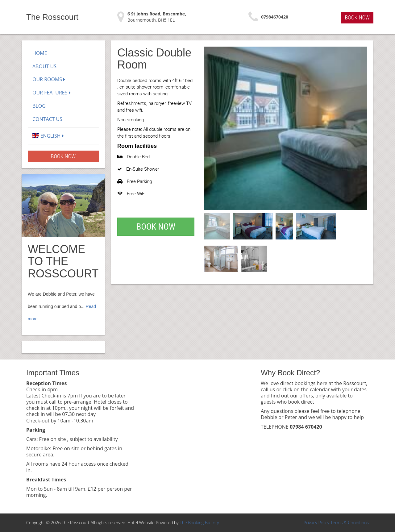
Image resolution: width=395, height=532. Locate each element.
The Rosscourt (52, 17)
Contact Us (47, 119)
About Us (44, 66)
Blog (39, 106)
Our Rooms (49, 79)
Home (40, 53)
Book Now (357, 17)
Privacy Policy (316, 523)
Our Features (52, 93)
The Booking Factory (199, 523)
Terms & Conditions (350, 523)
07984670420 (275, 17)
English (48, 136)
